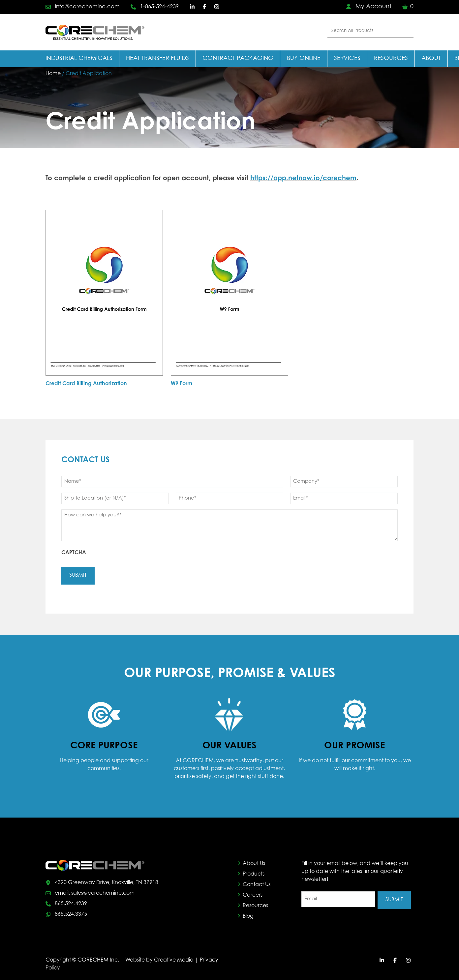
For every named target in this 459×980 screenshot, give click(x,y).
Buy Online (304, 59)
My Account (369, 7)
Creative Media (174, 958)
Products (254, 873)
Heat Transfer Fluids (157, 59)
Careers (253, 894)
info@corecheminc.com (86, 7)
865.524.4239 (71, 902)
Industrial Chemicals (79, 59)
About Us (254, 862)
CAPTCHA (74, 553)
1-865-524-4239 (163, 7)
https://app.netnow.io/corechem (303, 179)
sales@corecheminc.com (103, 891)
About (431, 59)
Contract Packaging (238, 59)
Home (53, 74)
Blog (248, 915)
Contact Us (257, 883)
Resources (391, 59)
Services (347, 59)
